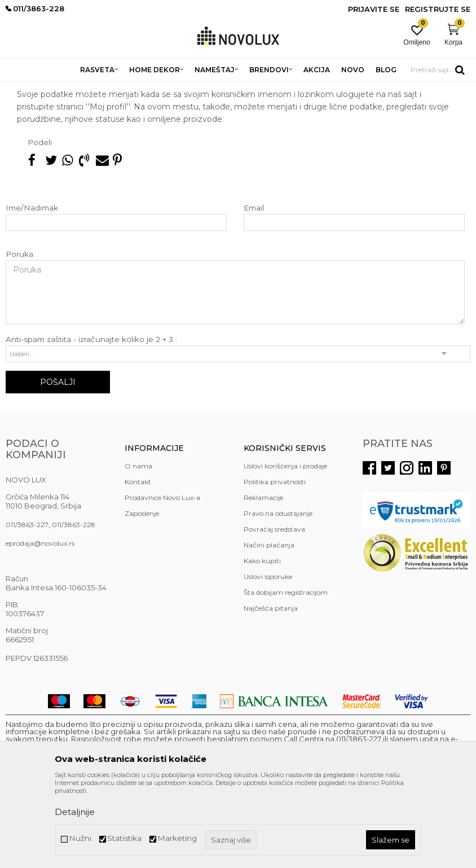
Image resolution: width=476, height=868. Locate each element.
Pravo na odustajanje (278, 595)
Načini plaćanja (269, 627)
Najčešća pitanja (78, 89)
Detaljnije (75, 812)
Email (254, 290)
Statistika (124, 838)
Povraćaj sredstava (274, 611)
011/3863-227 (27, 606)
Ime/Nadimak (32, 290)
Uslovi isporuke (268, 658)
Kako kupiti (262, 643)
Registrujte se (438, 9)
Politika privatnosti (275, 564)
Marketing (177, 838)
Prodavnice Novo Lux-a (162, 579)
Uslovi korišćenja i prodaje (285, 548)
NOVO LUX (24, 89)
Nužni (80, 838)
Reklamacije (263, 579)
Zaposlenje (142, 595)
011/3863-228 (74, 606)
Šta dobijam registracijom (286, 674)
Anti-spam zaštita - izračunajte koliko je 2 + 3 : (91, 421)
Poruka (19, 336)
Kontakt (138, 564)
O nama (138, 548)
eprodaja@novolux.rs (40, 625)
